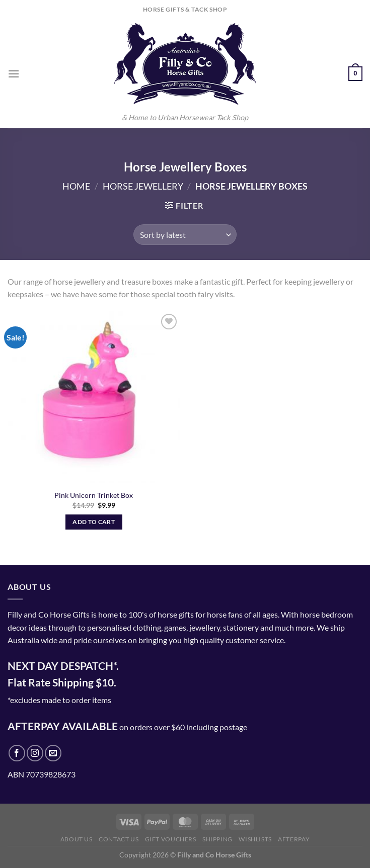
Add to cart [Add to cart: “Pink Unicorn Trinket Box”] (94, 522)
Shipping (217, 839)
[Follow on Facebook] (17, 753)
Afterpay (294, 839)
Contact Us (119, 839)
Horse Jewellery (143, 186)
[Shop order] (185, 234)
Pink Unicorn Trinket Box (94, 495)
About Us (77, 839)
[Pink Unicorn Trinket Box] (94, 398)
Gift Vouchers (171, 839)
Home (76, 186)
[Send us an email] (53, 753)
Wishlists (255, 839)
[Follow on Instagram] (35, 753)
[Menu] (14, 74)
